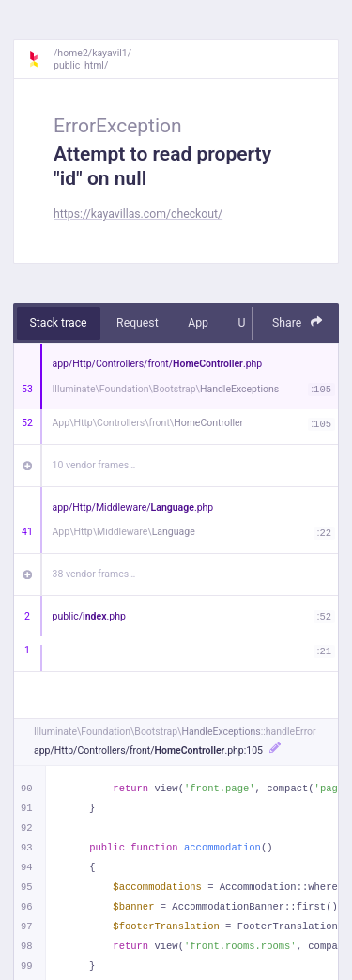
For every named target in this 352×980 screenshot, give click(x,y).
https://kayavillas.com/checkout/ (138, 214)
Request (138, 323)
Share (298, 322)
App (198, 323)
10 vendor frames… (94, 465)
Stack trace (59, 323)
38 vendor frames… (94, 574)
